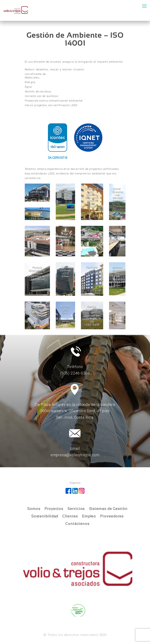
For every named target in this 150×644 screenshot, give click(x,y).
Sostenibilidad (45, 516)
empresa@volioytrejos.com (75, 455)
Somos (34, 509)
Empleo (89, 516)
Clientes (70, 516)
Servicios (76, 509)
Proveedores (112, 516)
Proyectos (54, 509)
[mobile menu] (144, 6)
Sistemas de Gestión (108, 509)
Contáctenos (77, 524)
